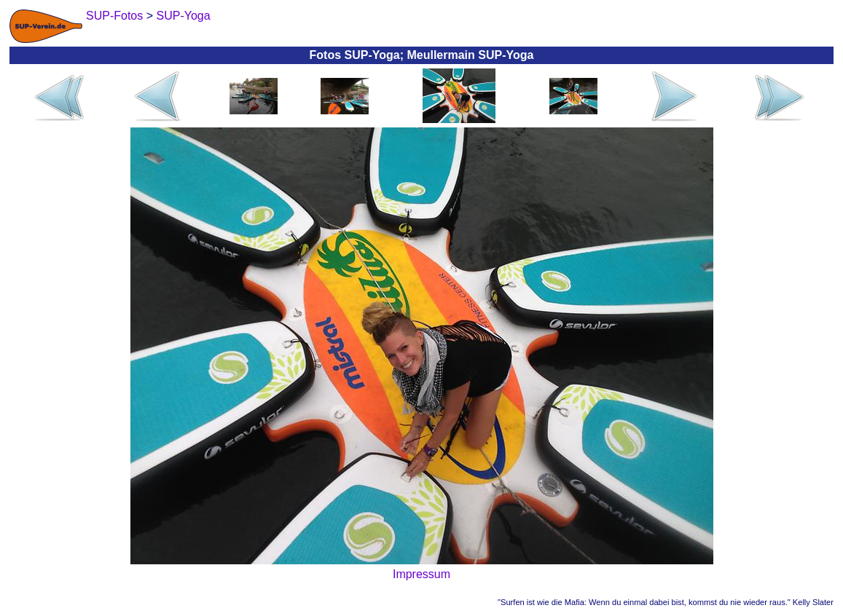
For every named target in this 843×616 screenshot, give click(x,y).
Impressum (421, 574)
